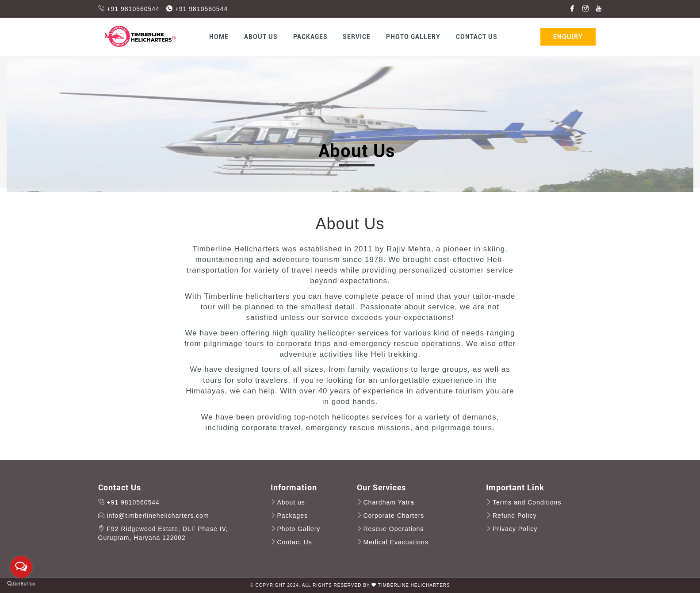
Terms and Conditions (527, 502)
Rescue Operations (394, 529)
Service (357, 37)
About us (261, 37)
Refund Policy (514, 516)
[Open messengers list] (21, 567)
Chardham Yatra (389, 502)
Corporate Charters (394, 516)
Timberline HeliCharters (414, 585)
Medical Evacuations (396, 542)
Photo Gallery (413, 37)
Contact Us (477, 37)
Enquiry (568, 37)
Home (219, 37)
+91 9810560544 (129, 9)
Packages (310, 37)
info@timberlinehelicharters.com (154, 516)
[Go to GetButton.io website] (21, 584)
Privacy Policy (515, 529)
